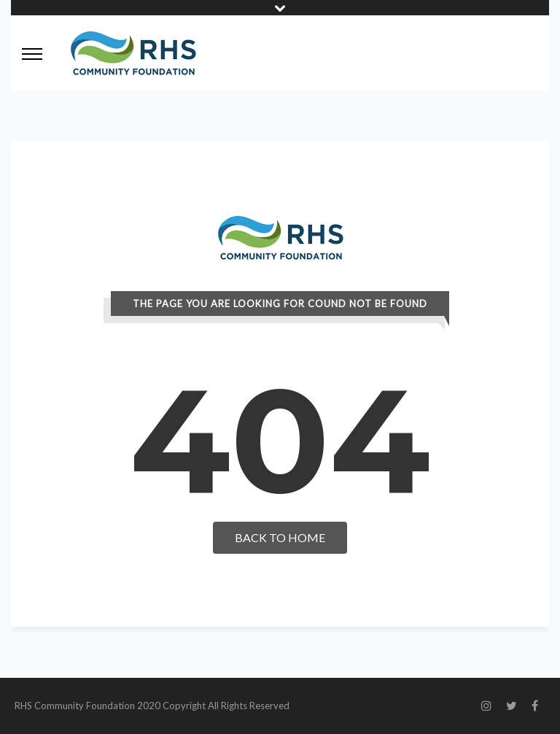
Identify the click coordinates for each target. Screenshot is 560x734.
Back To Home (280, 537)
